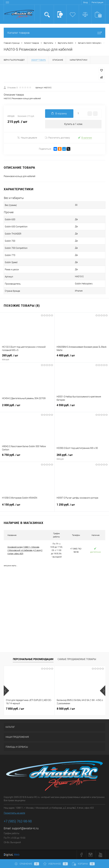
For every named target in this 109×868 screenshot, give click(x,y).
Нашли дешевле (27, 138)
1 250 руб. (82, 507)
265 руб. (27, 357)
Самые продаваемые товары (77, 659)
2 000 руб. (27, 407)
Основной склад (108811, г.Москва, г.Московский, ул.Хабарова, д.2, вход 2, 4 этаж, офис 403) (25, 550)
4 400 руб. (82, 357)
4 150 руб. (27, 507)
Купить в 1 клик (73, 124)
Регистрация (97, 2)
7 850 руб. (15, 709)
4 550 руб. (82, 407)
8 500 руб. (66, 709)
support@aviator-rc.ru (25, 828)
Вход (86, 2)
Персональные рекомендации (33, 659)
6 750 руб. (27, 457)
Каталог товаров (54, 33)
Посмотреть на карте (14, 813)
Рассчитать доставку (57, 138)
